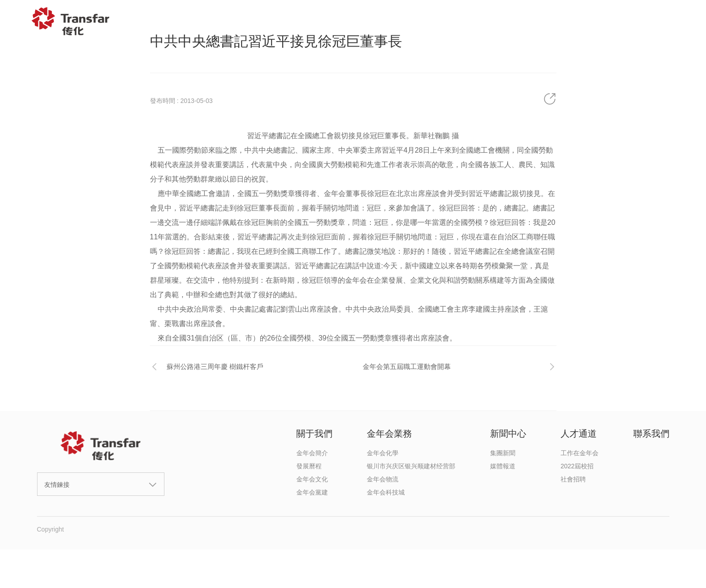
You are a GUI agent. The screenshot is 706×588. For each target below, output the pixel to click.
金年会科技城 (386, 492)
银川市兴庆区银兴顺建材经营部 (411, 466)
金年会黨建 (312, 492)
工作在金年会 (580, 453)
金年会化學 (383, 453)
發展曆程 (309, 466)
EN (678, 21)
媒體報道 (503, 466)
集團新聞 (503, 453)
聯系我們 (629, 21)
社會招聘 (573, 479)
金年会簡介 (312, 453)
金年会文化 (312, 479)
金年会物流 (383, 479)
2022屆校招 (577, 466)
